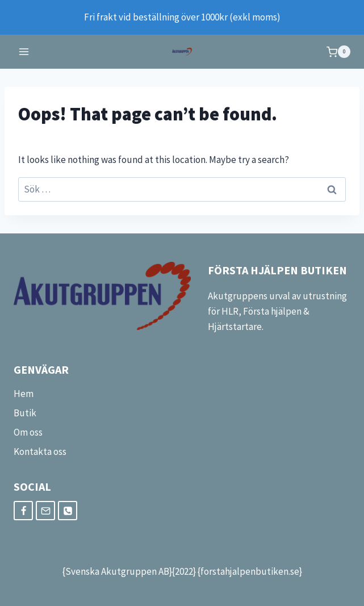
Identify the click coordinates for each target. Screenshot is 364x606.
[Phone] (68, 511)
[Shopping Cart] (338, 52)
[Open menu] (24, 52)
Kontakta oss (40, 452)
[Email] (45, 511)
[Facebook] (23, 511)
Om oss (28, 432)
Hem (24, 394)
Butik (25, 413)
